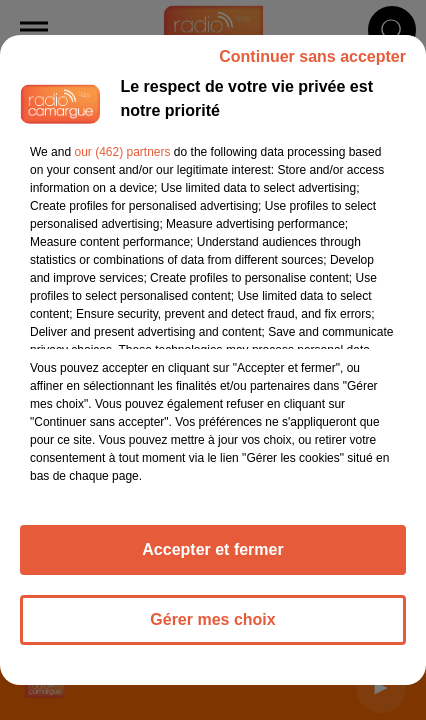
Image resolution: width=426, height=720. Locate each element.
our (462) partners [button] (122, 152)
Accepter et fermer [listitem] (212, 549)
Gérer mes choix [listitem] (212, 619)
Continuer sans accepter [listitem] (312, 56)
